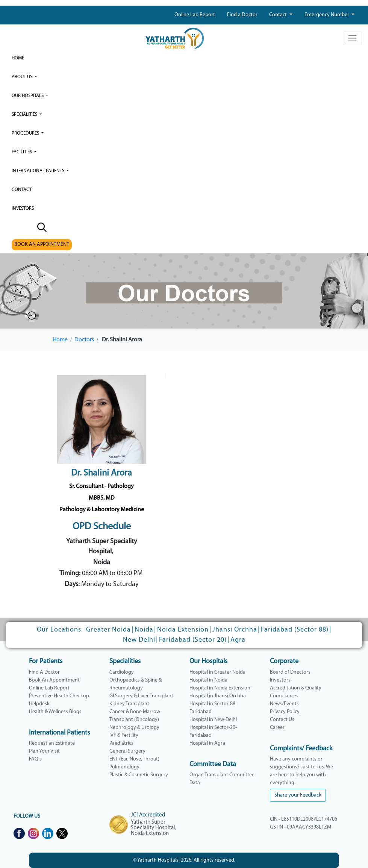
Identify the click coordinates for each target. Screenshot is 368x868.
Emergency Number (327, 15)
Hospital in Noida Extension (220, 688)
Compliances (284, 696)
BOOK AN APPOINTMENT (42, 245)
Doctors (84, 340)
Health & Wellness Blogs (55, 712)
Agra (238, 640)
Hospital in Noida (208, 680)
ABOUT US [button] (23, 77)
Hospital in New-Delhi (213, 720)
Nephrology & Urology (134, 728)
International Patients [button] (39, 171)
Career (277, 728)
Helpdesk (39, 704)
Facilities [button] (22, 152)
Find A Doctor (44, 672)
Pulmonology (124, 767)
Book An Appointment (54, 680)
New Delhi (139, 640)
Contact (279, 15)
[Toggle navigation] (352, 38)
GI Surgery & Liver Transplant (141, 696)
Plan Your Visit (44, 751)
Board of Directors (290, 672)
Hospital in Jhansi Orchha (218, 696)
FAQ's (35, 759)
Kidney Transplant (129, 704)
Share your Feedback (298, 795)
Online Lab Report (195, 15)
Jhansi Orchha (235, 630)
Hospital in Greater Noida (217, 672)
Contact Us (282, 720)
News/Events (284, 704)
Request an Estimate (52, 743)
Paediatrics (121, 743)
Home (18, 58)
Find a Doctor (242, 15)
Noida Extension (183, 630)
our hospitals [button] (28, 96)
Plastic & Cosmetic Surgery (139, 775)
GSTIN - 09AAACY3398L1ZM (301, 827)
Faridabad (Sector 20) (193, 640)
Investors (280, 680)
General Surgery (127, 751)
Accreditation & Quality (296, 688)
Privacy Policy (285, 712)
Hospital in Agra (207, 743)
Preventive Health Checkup (59, 696)
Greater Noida (108, 630)
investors (23, 208)
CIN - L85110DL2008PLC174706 (304, 819)
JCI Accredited (148, 815)
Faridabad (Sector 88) (295, 630)
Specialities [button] (25, 114)
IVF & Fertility (124, 735)
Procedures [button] (26, 133)
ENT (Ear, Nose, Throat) (134, 759)
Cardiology (122, 672)
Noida (144, 630)
